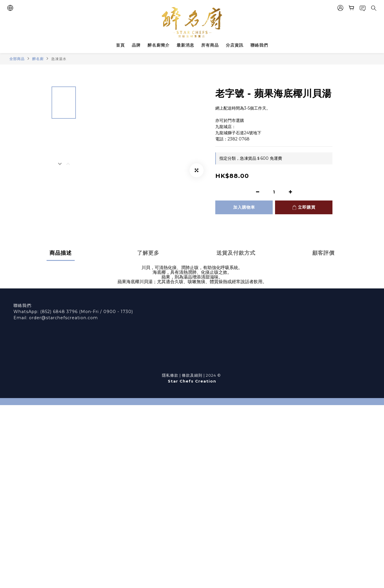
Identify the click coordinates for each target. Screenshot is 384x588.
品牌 (136, 45)
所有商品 (210, 45)
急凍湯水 (59, 59)
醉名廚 (38, 59)
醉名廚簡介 (159, 45)
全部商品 (17, 59)
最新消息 (185, 45)
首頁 (120, 45)
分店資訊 (235, 45)
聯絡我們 (259, 45)
